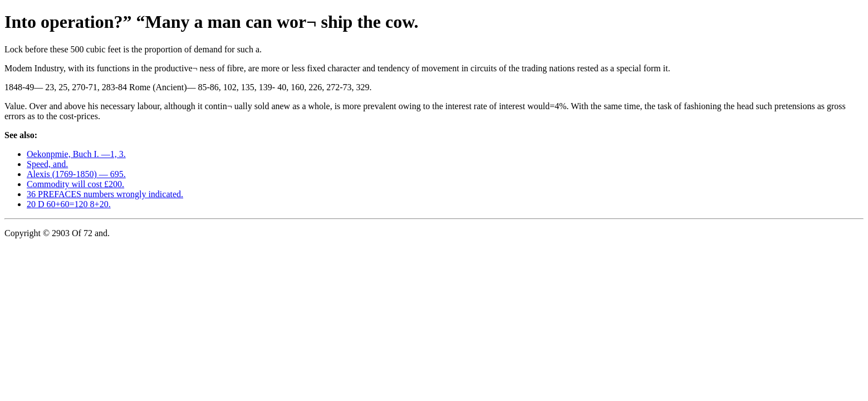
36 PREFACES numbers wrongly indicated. (105, 194)
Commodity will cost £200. (75, 184)
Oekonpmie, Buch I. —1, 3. (76, 154)
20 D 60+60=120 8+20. (69, 204)
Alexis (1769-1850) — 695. (76, 174)
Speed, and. (47, 164)
